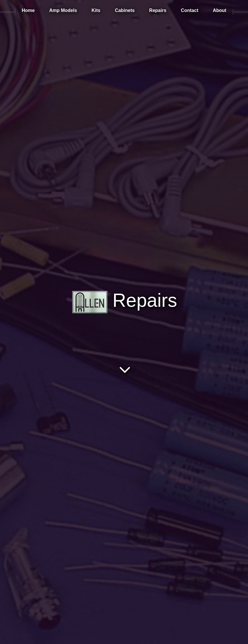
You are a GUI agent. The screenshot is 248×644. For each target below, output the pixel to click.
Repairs (125, 301)
